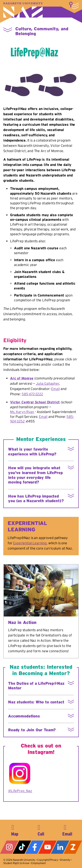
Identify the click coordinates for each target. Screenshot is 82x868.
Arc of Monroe (22, 378)
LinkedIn (60, 847)
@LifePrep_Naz (20, 791)
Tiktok (22, 847)
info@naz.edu (67, 830)
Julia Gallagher (47, 383)
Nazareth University (23, 10)
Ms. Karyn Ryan (22, 412)
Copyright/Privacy (48, 860)
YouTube (47, 847)
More (74, 5)
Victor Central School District (35, 402)
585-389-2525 (41, 830)
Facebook (35, 847)
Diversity (65, 860)
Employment (38, 863)
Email (55, 389)
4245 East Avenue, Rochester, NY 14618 (15, 830)
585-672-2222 (32, 394)
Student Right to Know (16, 863)
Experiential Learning (30, 543)
